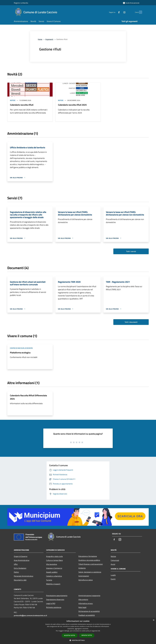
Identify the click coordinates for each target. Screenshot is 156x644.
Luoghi (113, 575)
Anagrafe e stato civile (54, 556)
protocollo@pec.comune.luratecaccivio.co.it (30, 615)
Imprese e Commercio (54, 568)
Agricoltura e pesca (86, 580)
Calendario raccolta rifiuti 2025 (72, 105)
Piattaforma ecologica (20, 353)
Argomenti (49, 39)
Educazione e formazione (88, 556)
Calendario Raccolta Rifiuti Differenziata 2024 (28, 397)
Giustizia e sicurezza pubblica (89, 560)
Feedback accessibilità (87, 615)
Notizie (13, 100)
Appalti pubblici (52, 572)
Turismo (49, 580)
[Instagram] (120, 12)
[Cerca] (140, 12)
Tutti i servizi (131, 251)
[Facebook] (115, 12)
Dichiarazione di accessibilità (89, 611)
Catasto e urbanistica (54, 576)
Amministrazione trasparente (89, 596)
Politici (16, 572)
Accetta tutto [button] (70, 635)
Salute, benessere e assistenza (90, 572)
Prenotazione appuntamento (57, 596)
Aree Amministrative (22, 560)
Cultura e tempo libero (54, 560)
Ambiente (82, 568)
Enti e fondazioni (20, 568)
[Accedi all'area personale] (131, 3)
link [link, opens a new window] (99, 631)
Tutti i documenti (131, 322)
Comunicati (115, 560)
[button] (78, 640)
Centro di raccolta (17, 348)
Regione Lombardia (21, 3)
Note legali (82, 607)
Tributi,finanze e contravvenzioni (91, 564)
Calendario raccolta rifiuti (22, 105)
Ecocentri (29, 348)
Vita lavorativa (52, 564)
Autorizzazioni (84, 576)
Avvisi (113, 564)
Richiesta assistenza (54, 607)
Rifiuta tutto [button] (87, 635)
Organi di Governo (21, 556)
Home (40, 39)
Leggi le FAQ (51, 603)
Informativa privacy (86, 603)
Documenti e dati (20, 580)
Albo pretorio (83, 599)
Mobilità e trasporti (53, 584)
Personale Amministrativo (24, 576)
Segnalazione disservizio (55, 599)
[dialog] (78, 631)
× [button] (154, 620)
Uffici (16, 564)
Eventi (113, 579)
